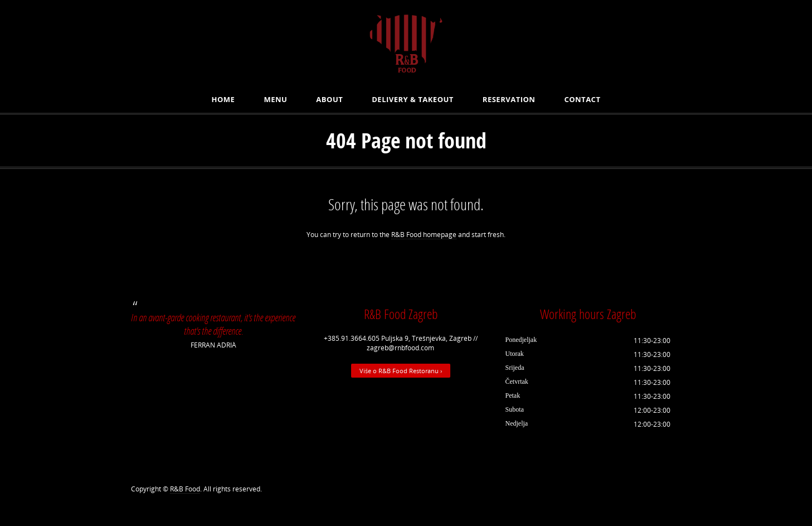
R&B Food (185, 489)
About (329, 99)
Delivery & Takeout (413, 99)
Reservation (509, 99)
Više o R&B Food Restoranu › (401, 371)
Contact (582, 99)
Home (223, 99)
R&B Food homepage (424, 235)
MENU (275, 99)
